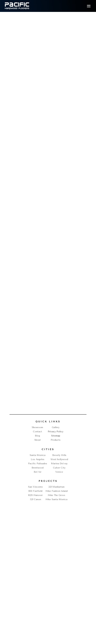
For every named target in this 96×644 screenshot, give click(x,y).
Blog (37, 436)
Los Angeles (38, 459)
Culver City (59, 468)
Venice (59, 472)
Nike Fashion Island (57, 491)
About (37, 440)
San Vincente (35, 487)
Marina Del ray (59, 464)
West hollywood (59, 459)
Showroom (37, 427)
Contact (37, 432)
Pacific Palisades (38, 464)
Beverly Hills (59, 455)
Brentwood (38, 468)
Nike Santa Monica (56, 499)
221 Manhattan (56, 487)
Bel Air (38, 472)
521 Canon (35, 499)
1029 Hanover (35, 495)
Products (56, 440)
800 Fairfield (35, 491)
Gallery (56, 427)
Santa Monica (38, 455)
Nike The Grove (56, 495)
